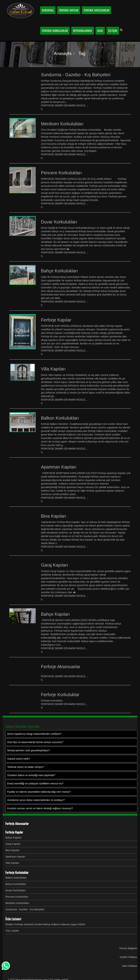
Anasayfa (63, 53)
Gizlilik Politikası (129, 957)
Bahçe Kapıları (14, 838)
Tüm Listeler (12, 931)
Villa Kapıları (12, 863)
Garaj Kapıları (13, 844)
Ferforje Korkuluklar (17, 872)
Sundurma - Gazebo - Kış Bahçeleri (25, 909)
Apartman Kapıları (15, 857)
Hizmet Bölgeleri (128, 948)
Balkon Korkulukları (16, 878)
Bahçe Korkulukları (16, 884)
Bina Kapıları (13, 850)
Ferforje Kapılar (14, 832)
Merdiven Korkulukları (17, 903)
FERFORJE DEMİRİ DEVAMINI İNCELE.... (65, 105)
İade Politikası (130, 966)
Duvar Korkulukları (16, 890)
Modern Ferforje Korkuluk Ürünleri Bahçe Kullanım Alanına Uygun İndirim (45, 924)
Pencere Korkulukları (17, 897)
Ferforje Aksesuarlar (17, 823)
